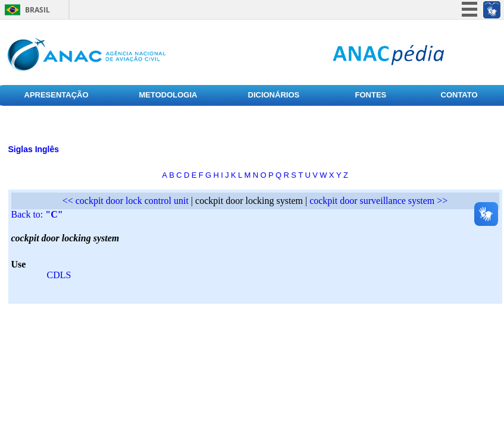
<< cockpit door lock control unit (126, 201)
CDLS (59, 275)
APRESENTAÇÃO (57, 95)
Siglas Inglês (34, 149)
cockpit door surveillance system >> (378, 201)
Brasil (37, 10)
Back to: (37, 214)
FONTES (371, 95)
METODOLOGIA (168, 95)
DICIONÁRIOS (274, 95)
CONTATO (459, 95)
